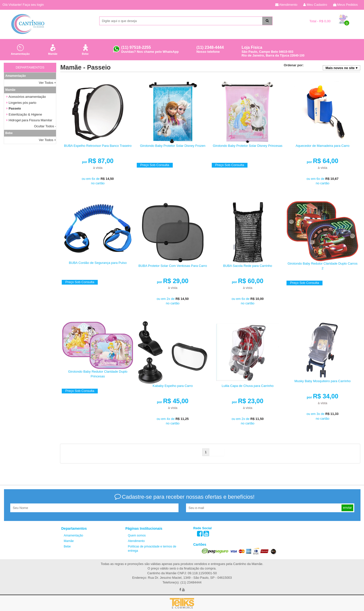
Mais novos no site (340, 68)
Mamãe (53, 49)
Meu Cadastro (315, 5)
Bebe (85, 49)
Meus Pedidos (345, 5)
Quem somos (137, 535)
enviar (347, 508)
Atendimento (286, 5)
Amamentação (20, 49)
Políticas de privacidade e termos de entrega (152, 549)
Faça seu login (33, 5)
